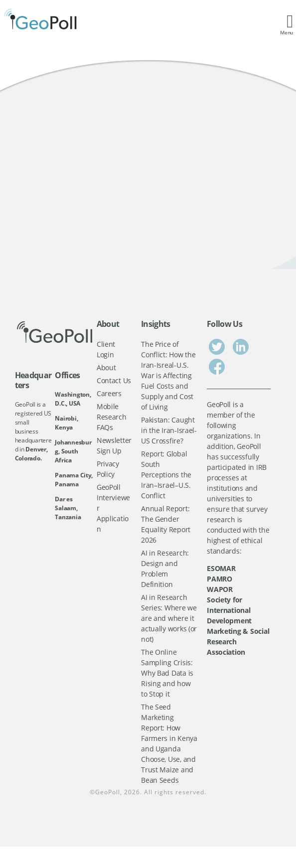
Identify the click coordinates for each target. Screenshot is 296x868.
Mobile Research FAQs (112, 417)
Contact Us (114, 380)
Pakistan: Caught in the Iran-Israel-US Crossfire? (169, 430)
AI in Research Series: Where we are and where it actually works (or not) (169, 618)
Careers (109, 393)
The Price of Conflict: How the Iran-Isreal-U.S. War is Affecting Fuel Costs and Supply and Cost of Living (168, 375)
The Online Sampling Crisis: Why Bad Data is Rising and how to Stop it (167, 673)
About (106, 367)
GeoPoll (108, 792)
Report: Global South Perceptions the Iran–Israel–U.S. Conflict (166, 475)
